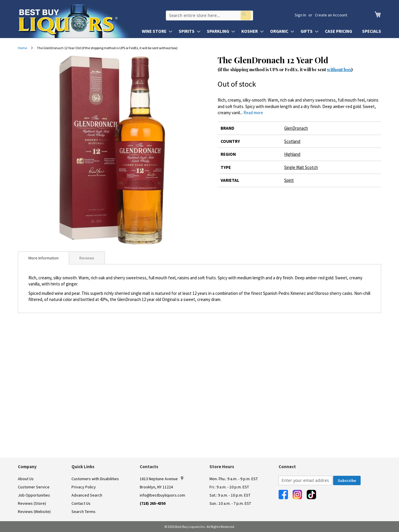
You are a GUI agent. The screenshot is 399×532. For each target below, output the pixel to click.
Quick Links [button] (83, 467)
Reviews (87, 258)
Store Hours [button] (222, 467)
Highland (292, 154)
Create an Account (331, 15)
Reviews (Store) (32, 503)
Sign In (300, 15)
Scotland (292, 141)
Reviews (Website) (34, 512)
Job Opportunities (34, 495)
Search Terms (83, 512)
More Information (44, 258)
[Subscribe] (347, 480)
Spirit (289, 180)
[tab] (44, 258)
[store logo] (77, 21)
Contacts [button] (149, 467)
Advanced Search (87, 495)
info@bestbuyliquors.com (162, 495)
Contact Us (81, 503)
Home (22, 48)
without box (339, 69)
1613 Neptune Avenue (162, 479)
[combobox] (219, 15)
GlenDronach (296, 128)
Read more (253, 113)
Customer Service (34, 487)
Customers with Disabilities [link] (95, 479)
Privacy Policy (84, 487)
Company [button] (27, 467)
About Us (26, 479)
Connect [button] (287, 467)
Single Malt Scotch (301, 167)
